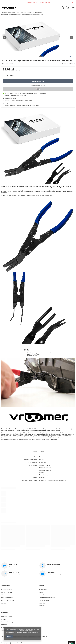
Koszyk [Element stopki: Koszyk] (41, 592)
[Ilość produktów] (6, 75)
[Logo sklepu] (9, 8)
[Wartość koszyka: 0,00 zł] (68, 8)
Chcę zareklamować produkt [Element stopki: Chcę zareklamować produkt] (9, 595)
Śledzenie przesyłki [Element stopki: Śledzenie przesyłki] (7, 592)
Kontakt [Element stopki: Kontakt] (3, 603)
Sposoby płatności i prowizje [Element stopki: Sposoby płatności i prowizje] (9, 622)
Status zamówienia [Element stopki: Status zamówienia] (7, 590)
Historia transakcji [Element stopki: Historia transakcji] (44, 600)
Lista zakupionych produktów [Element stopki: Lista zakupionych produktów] (47, 598)
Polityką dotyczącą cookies (13, 631)
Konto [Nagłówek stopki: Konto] (41, 585)
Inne (18, 13)
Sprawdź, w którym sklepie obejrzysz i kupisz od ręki (19, 101)
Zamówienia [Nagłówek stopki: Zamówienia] (6, 585)
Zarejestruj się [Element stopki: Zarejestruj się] (43, 590)
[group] (38, 54)
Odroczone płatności (11, 105)
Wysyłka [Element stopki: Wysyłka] (4, 619)
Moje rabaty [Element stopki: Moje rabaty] (42, 603)
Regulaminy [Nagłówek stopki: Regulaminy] (6, 612)
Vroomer (42, 451)
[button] (4, 37)
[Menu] (73, 8)
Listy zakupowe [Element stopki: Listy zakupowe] (43, 595)
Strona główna (11, 13)
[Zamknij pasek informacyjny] (73, 2)
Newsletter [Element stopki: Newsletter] (42, 606)
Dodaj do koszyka (38, 81)
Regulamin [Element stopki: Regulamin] (4, 625)
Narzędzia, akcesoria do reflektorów (31, 13)
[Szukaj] (63, 8)
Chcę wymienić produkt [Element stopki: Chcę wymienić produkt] (8, 600)
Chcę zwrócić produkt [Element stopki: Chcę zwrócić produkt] (7, 598)
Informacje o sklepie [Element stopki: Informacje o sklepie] (7, 617)
